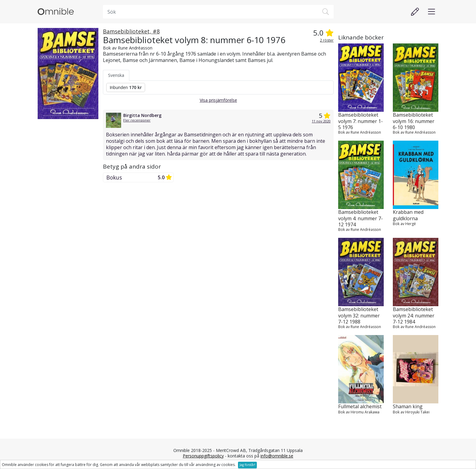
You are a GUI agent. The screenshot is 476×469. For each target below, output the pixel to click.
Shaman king (408, 407)
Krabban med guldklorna (408, 215)
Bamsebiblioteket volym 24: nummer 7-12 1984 (414, 315)
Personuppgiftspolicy (203, 456)
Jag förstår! (247, 465)
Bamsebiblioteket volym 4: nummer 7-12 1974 (360, 218)
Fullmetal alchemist (360, 407)
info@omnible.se (277, 456)
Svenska (116, 75)
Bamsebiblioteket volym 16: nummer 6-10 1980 (414, 121)
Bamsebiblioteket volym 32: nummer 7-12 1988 (359, 315)
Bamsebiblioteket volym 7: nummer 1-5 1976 (360, 121)
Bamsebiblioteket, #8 (131, 31)
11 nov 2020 (321, 121)
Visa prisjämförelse (218, 100)
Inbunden (126, 87)
